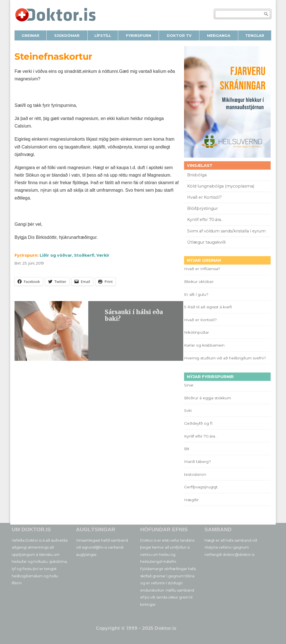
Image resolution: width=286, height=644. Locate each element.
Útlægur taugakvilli (206, 242)
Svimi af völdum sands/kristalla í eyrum (226, 231)
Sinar (189, 385)
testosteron (195, 474)
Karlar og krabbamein (204, 345)
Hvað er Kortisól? (205, 197)
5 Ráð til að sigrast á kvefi (208, 307)
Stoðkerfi (84, 255)
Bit (187, 449)
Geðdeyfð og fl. (199, 423)
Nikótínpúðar (196, 332)
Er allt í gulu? (197, 294)
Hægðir (191, 500)
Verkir (103, 255)
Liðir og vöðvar (56, 255)
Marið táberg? (197, 462)
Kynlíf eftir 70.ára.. (205, 220)
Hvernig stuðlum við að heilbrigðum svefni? (225, 358)
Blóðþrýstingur (202, 208)
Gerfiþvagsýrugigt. (201, 487)
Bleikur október (199, 282)
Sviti (188, 410)
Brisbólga (197, 175)
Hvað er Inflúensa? (202, 269)
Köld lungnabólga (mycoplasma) (221, 186)
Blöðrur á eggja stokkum (208, 398)
